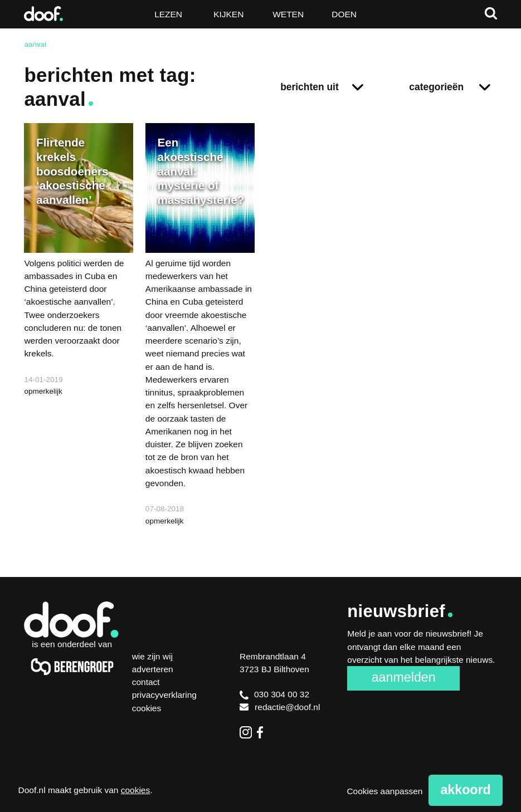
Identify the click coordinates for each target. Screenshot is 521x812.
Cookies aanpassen (384, 791)
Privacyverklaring (164, 695)
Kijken (228, 14)
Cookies (147, 708)
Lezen (168, 14)
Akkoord (465, 790)
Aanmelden (404, 677)
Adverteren (153, 669)
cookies (136, 790)
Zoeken (491, 13)
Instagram (246, 732)
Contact (146, 682)
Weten (288, 14)
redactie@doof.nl (280, 707)
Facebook (263, 732)
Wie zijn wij (152, 656)
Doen (344, 14)
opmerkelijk (43, 391)
